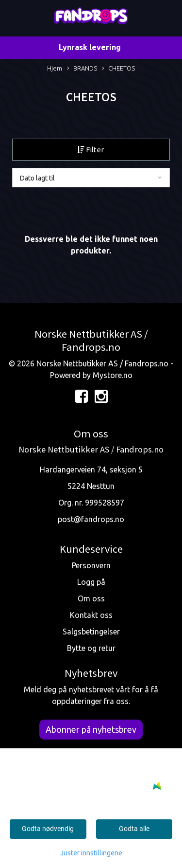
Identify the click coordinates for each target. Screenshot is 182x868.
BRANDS (82, 69)
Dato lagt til (37, 178)
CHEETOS (118, 69)
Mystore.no (113, 375)
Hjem (55, 68)
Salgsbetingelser (91, 632)
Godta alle (134, 829)
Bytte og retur (91, 648)
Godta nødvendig (48, 829)
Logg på (91, 582)
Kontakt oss (91, 615)
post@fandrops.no (91, 519)
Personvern (91, 565)
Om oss (91, 598)
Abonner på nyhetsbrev (91, 729)
